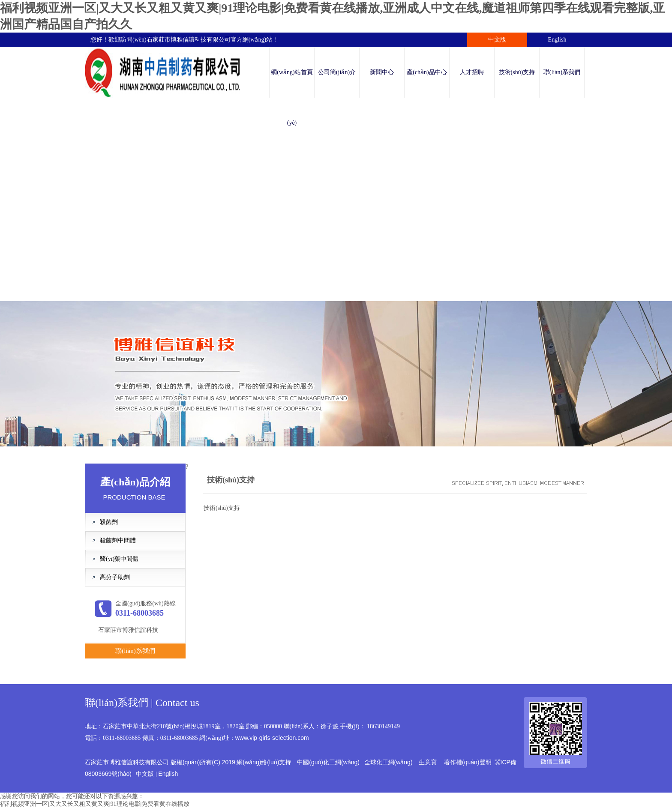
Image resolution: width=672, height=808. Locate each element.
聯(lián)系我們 (562, 72)
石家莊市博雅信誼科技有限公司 (189, 40)
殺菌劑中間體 (118, 540)
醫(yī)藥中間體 (119, 559)
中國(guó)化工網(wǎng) (328, 762)
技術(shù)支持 (517, 72)
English (557, 40)
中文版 (497, 40)
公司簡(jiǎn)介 (337, 72)
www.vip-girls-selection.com (272, 738)
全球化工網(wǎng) (388, 762)
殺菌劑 (109, 522)
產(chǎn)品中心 (427, 72)
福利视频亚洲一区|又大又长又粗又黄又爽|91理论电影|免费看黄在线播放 (95, 804)
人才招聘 (472, 72)
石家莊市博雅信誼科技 (128, 630)
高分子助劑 (115, 577)
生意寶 (428, 762)
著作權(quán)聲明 (468, 762)
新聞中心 (382, 72)
